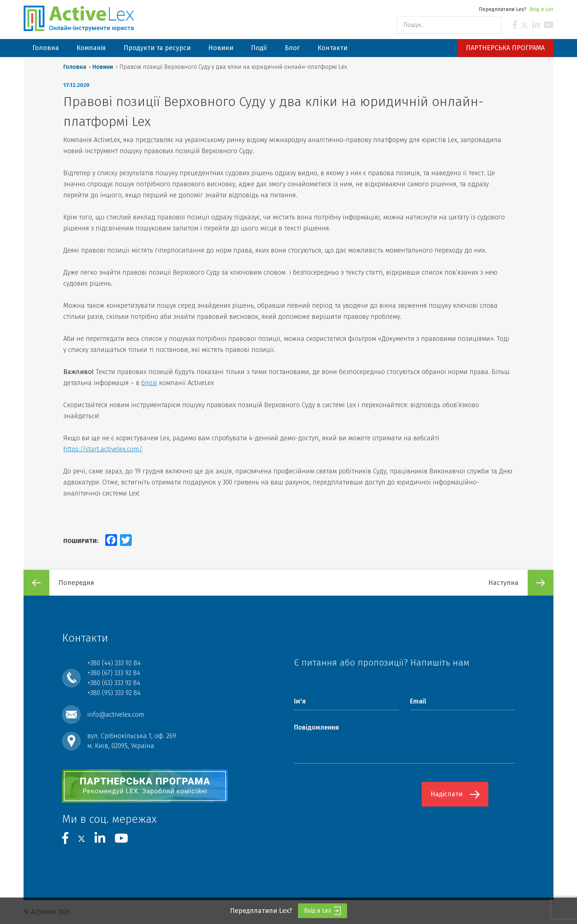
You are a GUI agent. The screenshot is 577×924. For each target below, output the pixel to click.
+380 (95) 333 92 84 (114, 693)
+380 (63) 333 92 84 (114, 683)
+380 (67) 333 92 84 (114, 673)
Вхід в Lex (541, 9)
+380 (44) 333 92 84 (114, 663)
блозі (149, 383)
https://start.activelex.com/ (103, 449)
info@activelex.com (116, 715)
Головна (75, 67)
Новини (103, 67)
